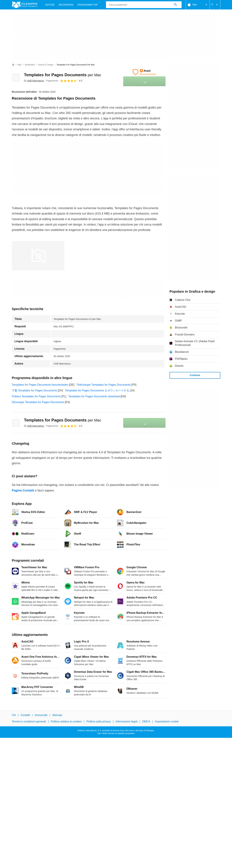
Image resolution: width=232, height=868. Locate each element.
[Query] (144, 5)
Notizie (50, 5)
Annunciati (41, 715)
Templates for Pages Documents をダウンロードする (97, 390)
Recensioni (66, 5)
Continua (195, 375)
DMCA (146, 722)
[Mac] (20, 65)
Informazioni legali (126, 722)
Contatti (25, 715)
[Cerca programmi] (175, 5)
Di (34, 81)
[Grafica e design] (46, 65)
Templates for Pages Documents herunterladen (40, 385)
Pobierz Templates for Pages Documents (36, 396)
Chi (14, 715)
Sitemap (57, 715)
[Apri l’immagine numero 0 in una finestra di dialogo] (38, 256)
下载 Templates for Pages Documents (35, 390)
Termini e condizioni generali (29, 722)
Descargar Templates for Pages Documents (38, 402)
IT (215, 5)
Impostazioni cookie (167, 722)
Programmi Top (88, 5)
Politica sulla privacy (99, 722)
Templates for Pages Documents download (94, 396)
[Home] (13, 65)
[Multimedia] (30, 65)
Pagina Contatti (23, 490)
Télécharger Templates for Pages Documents (103, 385)
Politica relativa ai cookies (66, 722)
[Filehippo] (25, 5)
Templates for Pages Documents (63, 75)
